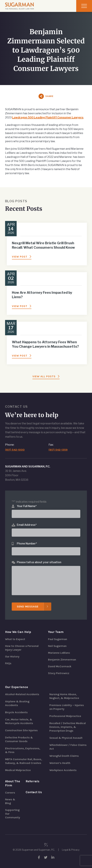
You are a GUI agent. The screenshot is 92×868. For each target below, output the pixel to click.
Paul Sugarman (58, 639)
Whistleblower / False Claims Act (68, 747)
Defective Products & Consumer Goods (19, 739)
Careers (10, 793)
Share (49, 96)
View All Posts (44, 376)
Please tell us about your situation (39, 562)
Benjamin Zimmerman (62, 660)
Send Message (28, 606)
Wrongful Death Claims (64, 756)
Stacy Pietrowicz (59, 673)
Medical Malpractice (18, 770)
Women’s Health (60, 763)
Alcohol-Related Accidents (22, 694)
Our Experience (17, 687)
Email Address (27, 525)
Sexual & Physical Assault (66, 738)
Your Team (56, 632)
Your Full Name (27, 506)
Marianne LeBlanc (59, 653)
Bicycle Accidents (16, 712)
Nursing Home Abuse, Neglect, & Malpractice (64, 696)
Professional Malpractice (65, 716)
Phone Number (27, 544)
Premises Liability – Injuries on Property (67, 707)
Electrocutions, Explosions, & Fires (23, 750)
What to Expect (15, 639)
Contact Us (34, 792)
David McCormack (60, 666)
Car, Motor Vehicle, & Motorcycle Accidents (19, 721)
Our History (12, 656)
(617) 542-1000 (15, 450)
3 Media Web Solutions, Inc (46, 845)
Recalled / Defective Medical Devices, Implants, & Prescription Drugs (68, 727)
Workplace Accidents (63, 770)
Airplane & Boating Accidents (17, 703)
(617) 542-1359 (58, 450)
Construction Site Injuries (21, 730)
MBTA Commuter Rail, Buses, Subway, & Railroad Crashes (24, 761)
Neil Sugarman (57, 646)
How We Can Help (18, 632)
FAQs (8, 663)
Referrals (33, 781)
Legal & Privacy (71, 850)
